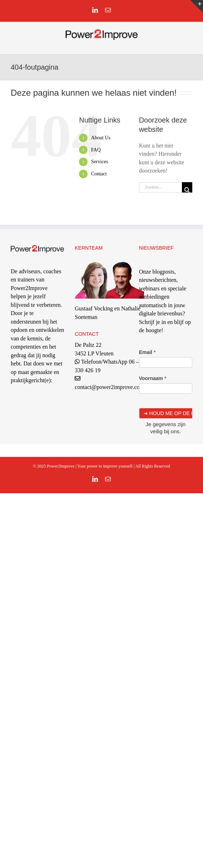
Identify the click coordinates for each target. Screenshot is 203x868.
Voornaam (153, 378)
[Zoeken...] (160, 187)
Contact (99, 174)
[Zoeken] (187, 187)
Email (147, 352)
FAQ (96, 150)
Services (100, 162)
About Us (101, 138)
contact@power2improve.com (109, 387)
